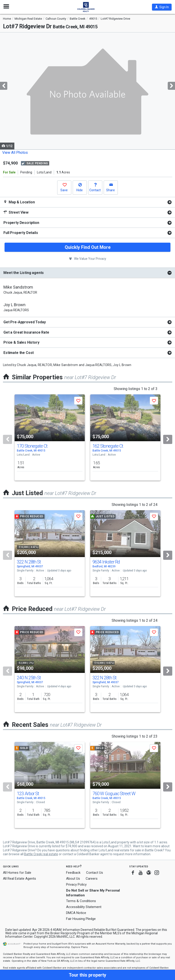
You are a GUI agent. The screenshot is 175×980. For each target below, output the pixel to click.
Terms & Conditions (81, 901)
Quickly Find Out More (88, 247)
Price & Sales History (21, 342)
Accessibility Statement (84, 907)
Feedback (73, 873)
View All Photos (15, 153)
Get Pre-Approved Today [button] (24, 322)
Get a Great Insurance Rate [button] (26, 332)
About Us (73, 879)
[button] (162, 7)
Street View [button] (16, 212)
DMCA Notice (76, 913)
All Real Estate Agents (19, 879)
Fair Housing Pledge (81, 919)
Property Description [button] (21, 223)
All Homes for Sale (17, 873)
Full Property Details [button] (21, 233)
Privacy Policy (76, 884)
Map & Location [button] (19, 202)
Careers (92, 879)
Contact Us (95, 873)
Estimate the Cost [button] (19, 353)
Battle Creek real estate (41, 854)
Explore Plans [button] (80, 947)
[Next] (168, 439)
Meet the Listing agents (24, 273)
